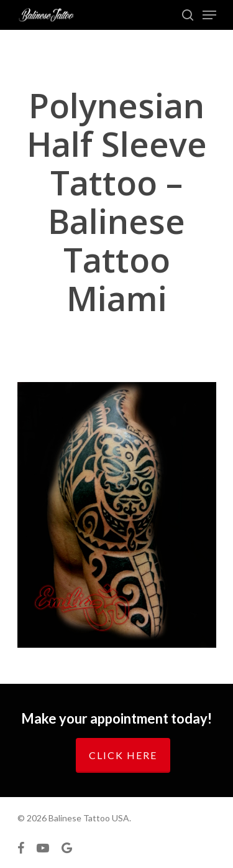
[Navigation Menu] (209, 15)
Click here (123, 755)
